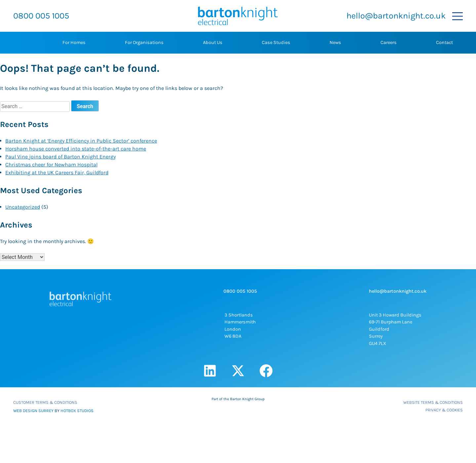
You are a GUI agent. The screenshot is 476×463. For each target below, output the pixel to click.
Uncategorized (23, 207)
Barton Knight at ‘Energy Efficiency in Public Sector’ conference (81, 141)
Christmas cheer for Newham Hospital (51, 165)
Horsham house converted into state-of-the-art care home (76, 149)
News (335, 42)
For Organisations (144, 42)
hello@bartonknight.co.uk (396, 16)
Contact (444, 42)
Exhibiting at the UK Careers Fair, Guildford (57, 172)
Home (23, 43)
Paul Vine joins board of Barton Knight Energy (60, 157)
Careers (389, 42)
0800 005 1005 (41, 16)
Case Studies (276, 42)
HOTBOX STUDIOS (77, 411)
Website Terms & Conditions (433, 402)
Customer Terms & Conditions (45, 402)
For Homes (74, 42)
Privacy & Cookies (444, 410)
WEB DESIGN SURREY (33, 411)
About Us (213, 42)
